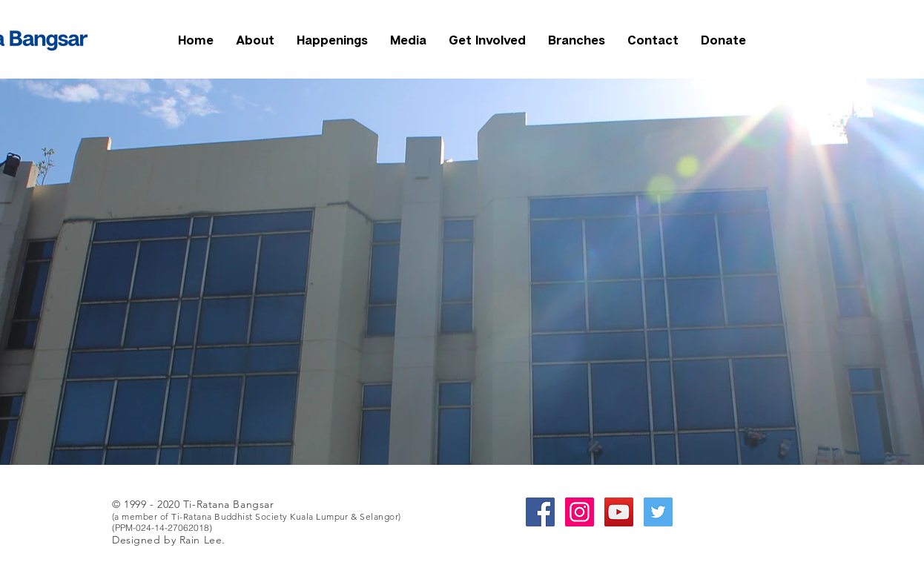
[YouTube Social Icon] (619, 512)
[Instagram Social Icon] (580, 512)
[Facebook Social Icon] (540, 512)
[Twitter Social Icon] (658, 512)
